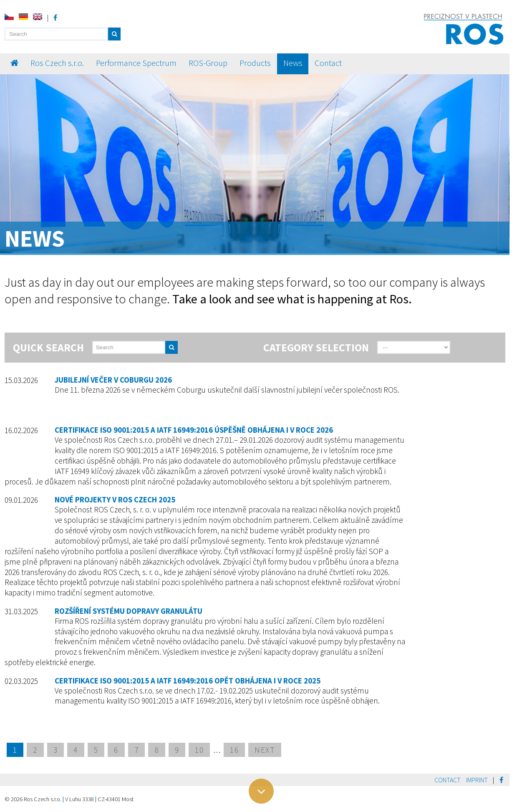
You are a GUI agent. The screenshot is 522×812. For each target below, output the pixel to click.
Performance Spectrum (136, 63)
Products (255, 63)
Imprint (477, 780)
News (293, 63)
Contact (328, 63)
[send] (202, 347)
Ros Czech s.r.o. (57, 63)
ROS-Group (208, 63)
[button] (114, 34)
